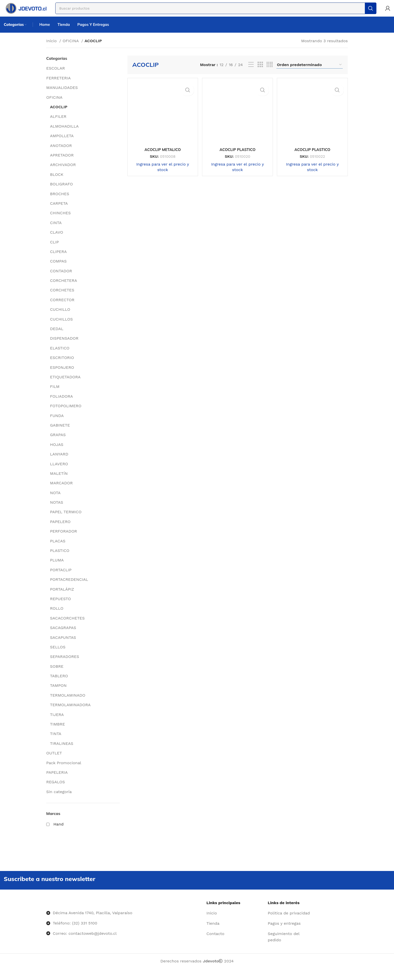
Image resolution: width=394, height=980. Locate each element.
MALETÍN (59, 481)
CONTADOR (61, 278)
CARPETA (59, 211)
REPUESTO (60, 606)
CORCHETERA (64, 288)
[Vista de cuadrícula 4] (270, 72)
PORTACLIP (61, 577)
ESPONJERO (62, 375)
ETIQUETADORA (65, 384)
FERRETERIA (58, 86)
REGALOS (56, 790)
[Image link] (46, 912)
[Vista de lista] (251, 72)
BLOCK (57, 182)
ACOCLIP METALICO (161, 155)
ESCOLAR (56, 76)
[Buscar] (222, 11)
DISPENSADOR (64, 346)
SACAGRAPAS (63, 635)
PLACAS (58, 549)
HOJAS (57, 452)
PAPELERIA (57, 780)
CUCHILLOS (61, 327)
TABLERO (59, 684)
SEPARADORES (65, 664)
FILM (55, 394)
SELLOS (58, 655)
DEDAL (57, 337)
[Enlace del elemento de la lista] (235, 923)
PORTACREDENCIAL (69, 587)
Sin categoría (59, 799)
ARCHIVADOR (63, 172)
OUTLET (54, 761)
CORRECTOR (62, 307)
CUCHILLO (60, 317)
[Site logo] (32, 11)
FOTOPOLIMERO (66, 414)
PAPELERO (60, 529)
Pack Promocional (64, 770)
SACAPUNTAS (63, 645)
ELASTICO (60, 356)
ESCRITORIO (62, 365)
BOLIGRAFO (61, 192)
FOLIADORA (61, 404)
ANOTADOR (61, 153)
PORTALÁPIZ (62, 597)
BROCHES (60, 201)
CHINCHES (60, 221)
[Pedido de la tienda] (310, 72)
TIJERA (57, 722)
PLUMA (57, 568)
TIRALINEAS (62, 751)
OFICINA (71, 48)
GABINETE (60, 433)
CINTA (56, 230)
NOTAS (57, 510)
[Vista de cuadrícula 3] (260, 72)
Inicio (52, 48)
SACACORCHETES (67, 626)
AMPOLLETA (62, 144)
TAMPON (58, 693)
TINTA (56, 741)
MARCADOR (61, 491)
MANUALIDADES (62, 95)
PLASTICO (60, 558)
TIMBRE (57, 732)
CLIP (54, 250)
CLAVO (57, 240)
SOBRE (57, 674)
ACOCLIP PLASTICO (238, 155)
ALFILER (58, 124)
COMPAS (58, 269)
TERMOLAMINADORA (70, 713)
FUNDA (57, 423)
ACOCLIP (59, 115)
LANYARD (59, 462)
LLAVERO (59, 471)
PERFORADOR (64, 539)
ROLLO (57, 616)
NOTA (55, 500)
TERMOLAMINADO (68, 703)
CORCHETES (62, 298)
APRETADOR (62, 163)
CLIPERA (58, 259)
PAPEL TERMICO (66, 520)
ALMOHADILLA (64, 134)
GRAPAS (58, 443)
